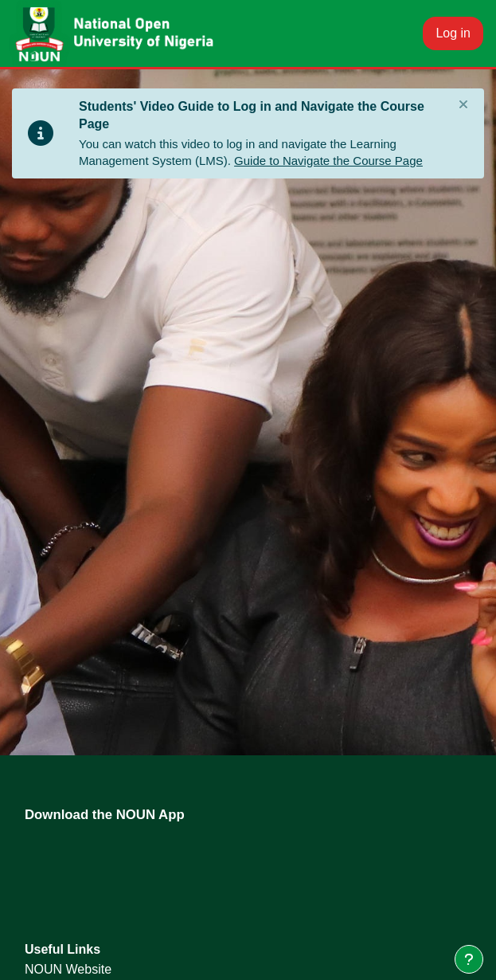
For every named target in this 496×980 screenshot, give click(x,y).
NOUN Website (68, 969)
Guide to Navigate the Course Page (328, 161)
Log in (453, 33)
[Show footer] (469, 959)
